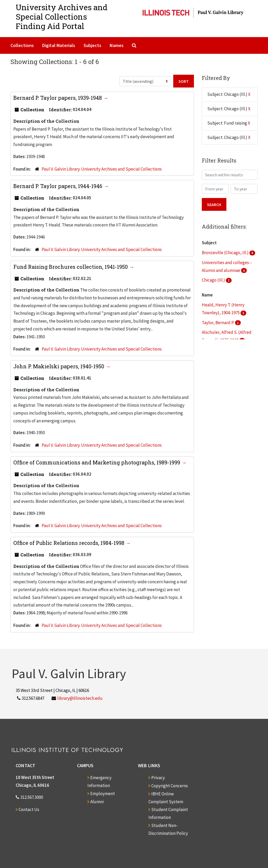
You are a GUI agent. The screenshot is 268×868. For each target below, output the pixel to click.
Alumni (97, 802)
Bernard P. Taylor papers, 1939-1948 (58, 98)
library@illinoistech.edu (80, 698)
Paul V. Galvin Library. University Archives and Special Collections (102, 169)
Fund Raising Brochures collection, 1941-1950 (71, 267)
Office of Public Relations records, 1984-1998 (69, 543)
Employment (103, 794)
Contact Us (29, 809)
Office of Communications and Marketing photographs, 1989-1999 (97, 462)
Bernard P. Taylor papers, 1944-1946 (58, 186)
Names (117, 45)
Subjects (92, 45)
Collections (22, 45)
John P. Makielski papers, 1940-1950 (59, 366)
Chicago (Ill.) (214, 280)
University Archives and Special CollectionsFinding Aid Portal (62, 17)
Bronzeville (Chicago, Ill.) (226, 253)
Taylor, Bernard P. (218, 323)
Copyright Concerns (170, 786)
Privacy (158, 778)
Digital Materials (59, 45)
